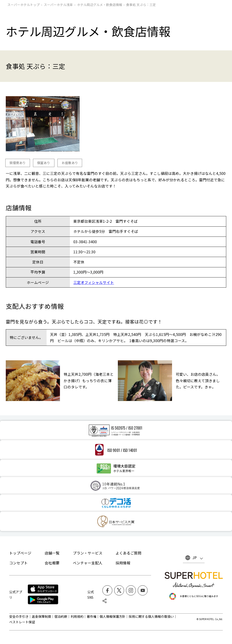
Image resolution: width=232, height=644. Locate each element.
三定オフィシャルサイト (94, 282)
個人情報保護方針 (113, 616)
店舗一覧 (52, 553)
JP (195, 558)
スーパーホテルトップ (24, 5)
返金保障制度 (42, 616)
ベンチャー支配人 (88, 563)
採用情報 (123, 563)
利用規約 (77, 616)
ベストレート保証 (22, 622)
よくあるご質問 (128, 553)
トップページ (20, 553)
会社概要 (52, 563)
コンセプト (18, 563)
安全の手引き (19, 616)
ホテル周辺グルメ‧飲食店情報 (100, 5)
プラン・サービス (88, 553)
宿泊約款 (61, 616)
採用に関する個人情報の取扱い (151, 616)
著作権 (92, 616)
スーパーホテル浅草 (58, 5)
